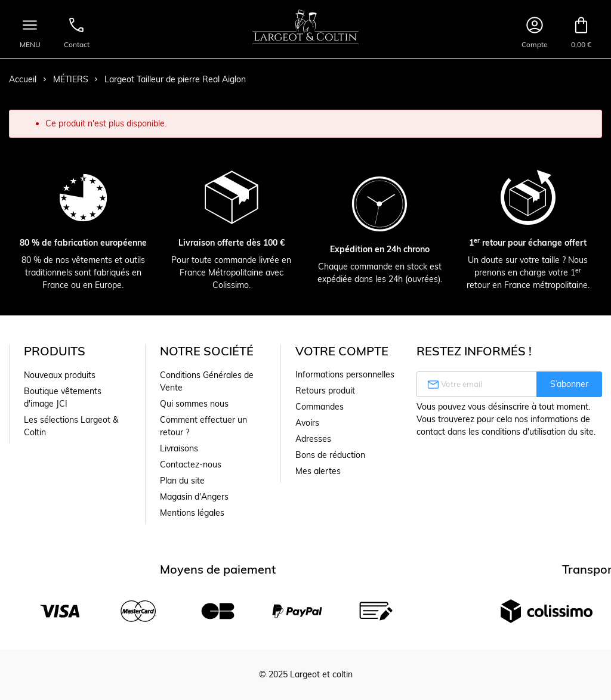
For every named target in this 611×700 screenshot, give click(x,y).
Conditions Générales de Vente (207, 381)
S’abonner (569, 384)
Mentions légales (192, 513)
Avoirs (307, 423)
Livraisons (179, 448)
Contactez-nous (191, 464)
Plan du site (182, 481)
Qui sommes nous (194, 404)
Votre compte (342, 351)
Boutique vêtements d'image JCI (63, 397)
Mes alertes (318, 471)
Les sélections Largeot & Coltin (71, 426)
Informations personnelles (345, 374)
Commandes (320, 407)
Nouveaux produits (60, 375)
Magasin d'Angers (194, 497)
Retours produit (325, 391)
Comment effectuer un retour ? (203, 426)
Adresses (313, 439)
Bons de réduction (330, 455)
